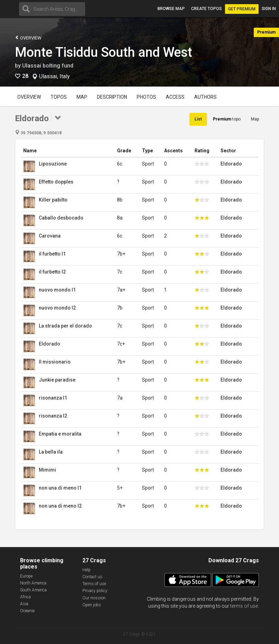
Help (87, 570)
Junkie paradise (57, 380)
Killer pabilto (53, 200)
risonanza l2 (53, 416)
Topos (59, 97)
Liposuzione (53, 164)
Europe (26, 576)
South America (33, 590)
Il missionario (55, 362)
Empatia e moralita (60, 434)
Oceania (27, 611)
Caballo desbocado (61, 218)
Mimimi (47, 470)
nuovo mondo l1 (57, 290)
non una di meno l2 (60, 506)
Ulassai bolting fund (48, 66)
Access (175, 97)
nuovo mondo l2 (57, 308)
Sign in (269, 9)
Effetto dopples (56, 182)
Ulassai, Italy (55, 77)
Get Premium (242, 9)
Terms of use (94, 584)
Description (112, 97)
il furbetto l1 (52, 254)
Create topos (206, 9)
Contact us (92, 577)
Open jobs (92, 605)
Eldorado (231, 164)
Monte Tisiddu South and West (103, 52)
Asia (24, 604)
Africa (25, 597)
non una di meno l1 (60, 488)
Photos (146, 97)
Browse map (171, 9)
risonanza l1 (53, 398)
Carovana (50, 236)
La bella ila (51, 452)
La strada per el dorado (65, 326)
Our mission (94, 598)
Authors (205, 97)
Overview (28, 38)
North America (33, 583)
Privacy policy (95, 591)
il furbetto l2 (52, 272)
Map (82, 97)
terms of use (244, 606)
